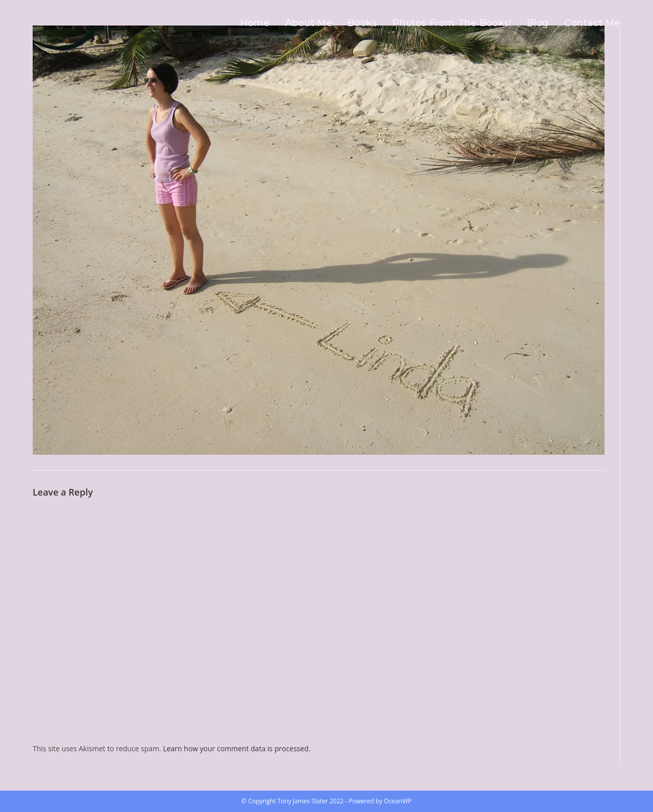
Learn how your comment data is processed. (236, 748)
